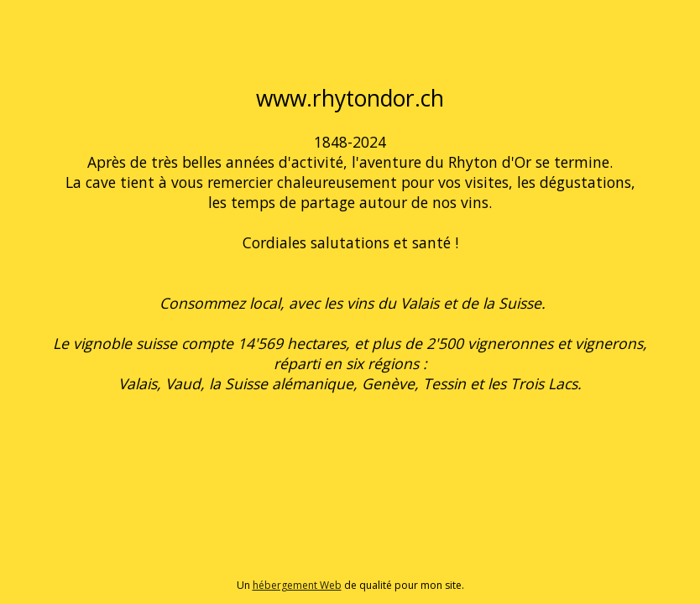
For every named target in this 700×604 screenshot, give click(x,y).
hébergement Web (297, 585)
